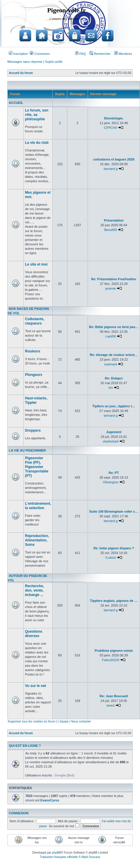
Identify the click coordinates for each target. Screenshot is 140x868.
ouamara (111, 364)
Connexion (40, 54)
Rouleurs (33, 351)
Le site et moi (36, 264)
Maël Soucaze (91, 857)
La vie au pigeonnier (27, 450)
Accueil (16, 103)
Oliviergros (111, 482)
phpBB (56, 853)
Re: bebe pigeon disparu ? (114, 548)
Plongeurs (34, 375)
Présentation (114, 220)
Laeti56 (111, 336)
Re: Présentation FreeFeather (114, 279)
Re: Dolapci (114, 378)
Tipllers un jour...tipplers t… (114, 406)
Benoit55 (111, 230)
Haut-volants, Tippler (36, 400)
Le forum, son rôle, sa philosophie (37, 115)
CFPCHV (111, 128)
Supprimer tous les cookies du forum (31, 721)
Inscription (18, 54)
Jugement (114, 432)
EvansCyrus (50, 800)
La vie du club (37, 143)
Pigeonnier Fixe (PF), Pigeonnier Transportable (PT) (37, 467)
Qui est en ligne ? (25, 746)
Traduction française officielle (59, 857)
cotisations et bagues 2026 (114, 159)
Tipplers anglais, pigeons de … (114, 601)
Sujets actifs (54, 62)
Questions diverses (34, 634)
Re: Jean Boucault (114, 696)
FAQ (80, 54)
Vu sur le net (36, 686)
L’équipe (63, 721)
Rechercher (100, 54)
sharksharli (111, 441)
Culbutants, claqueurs (35, 321)
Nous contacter (81, 721)
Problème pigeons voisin (114, 651)
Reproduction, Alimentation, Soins (37, 540)
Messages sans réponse (25, 62)
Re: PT (114, 473)
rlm (111, 388)
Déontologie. (114, 118)
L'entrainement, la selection (38, 506)
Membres (123, 54)
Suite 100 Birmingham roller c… (114, 511)
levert (111, 705)
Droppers (33, 430)
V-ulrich (111, 558)
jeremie (111, 288)
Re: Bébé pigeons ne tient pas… (114, 327)
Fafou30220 (111, 660)
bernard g (111, 169)
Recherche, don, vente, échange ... (35, 590)
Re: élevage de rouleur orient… (114, 355)
